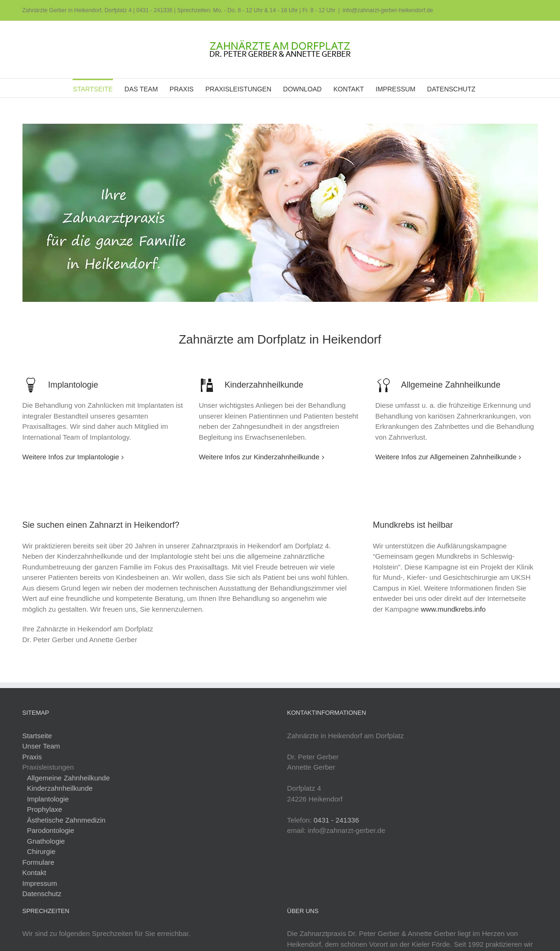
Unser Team (41, 746)
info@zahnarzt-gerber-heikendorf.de (388, 10)
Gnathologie (46, 841)
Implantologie (48, 799)
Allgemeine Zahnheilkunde (69, 778)
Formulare (38, 862)
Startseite (37, 736)
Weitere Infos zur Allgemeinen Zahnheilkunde (446, 457)
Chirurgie (41, 851)
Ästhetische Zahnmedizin (67, 820)
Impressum (40, 883)
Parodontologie (51, 830)
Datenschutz (42, 894)
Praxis (32, 757)
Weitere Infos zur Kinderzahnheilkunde (259, 457)
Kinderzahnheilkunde (60, 788)
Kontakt (34, 872)
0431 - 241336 (154, 10)
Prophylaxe (45, 809)
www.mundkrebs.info (453, 609)
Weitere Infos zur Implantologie (71, 457)
